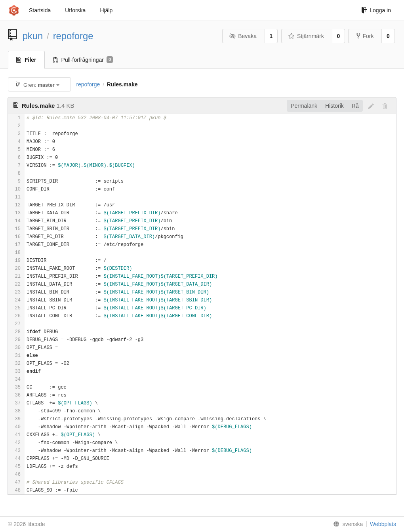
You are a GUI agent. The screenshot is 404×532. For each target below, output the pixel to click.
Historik (334, 106)
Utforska (75, 10)
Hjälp (106, 10)
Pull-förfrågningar (83, 60)
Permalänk (304, 106)
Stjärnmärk (306, 36)
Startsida (40, 10)
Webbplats (383, 524)
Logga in (376, 10)
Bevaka (243, 36)
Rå (355, 106)
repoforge (73, 36)
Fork (365, 36)
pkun (33, 36)
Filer (26, 60)
